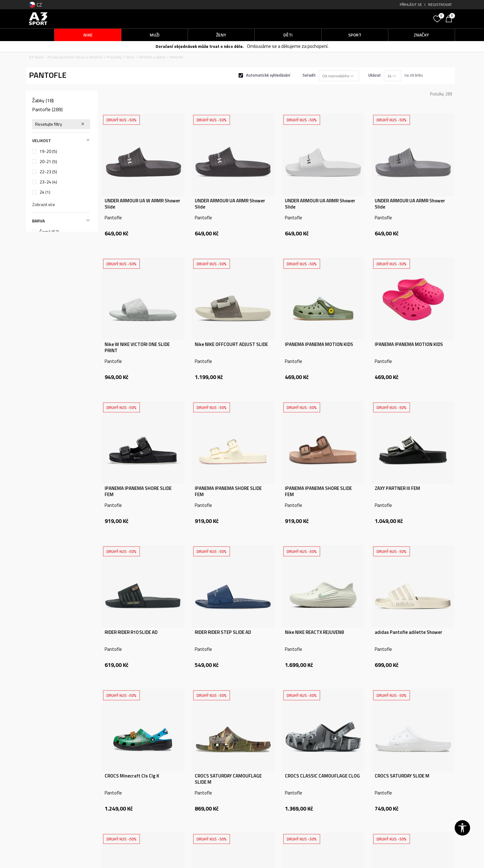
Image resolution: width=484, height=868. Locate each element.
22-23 (48, 172)
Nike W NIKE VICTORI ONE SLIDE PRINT (137, 348)
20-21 (48, 162)
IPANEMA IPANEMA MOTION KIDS (319, 344)
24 (45, 192)
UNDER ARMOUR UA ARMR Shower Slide (230, 204)
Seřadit (309, 75)
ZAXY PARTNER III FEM (397, 488)
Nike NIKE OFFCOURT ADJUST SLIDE (231, 344)
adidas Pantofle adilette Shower (409, 632)
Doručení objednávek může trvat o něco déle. (200, 46)
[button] (384, 19)
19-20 (48, 151)
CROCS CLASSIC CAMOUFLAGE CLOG (322, 776)
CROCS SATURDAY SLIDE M (402, 776)
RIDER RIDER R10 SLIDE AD (131, 632)
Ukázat (375, 75)
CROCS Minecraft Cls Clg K (132, 776)
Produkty (114, 57)
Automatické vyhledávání (268, 75)
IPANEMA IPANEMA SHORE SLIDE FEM (138, 491)
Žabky (43, 100)
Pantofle (47, 109)
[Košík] (450, 18)
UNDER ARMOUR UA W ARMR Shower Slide (142, 204)
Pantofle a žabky (152, 57)
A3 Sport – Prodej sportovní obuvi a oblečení (66, 57)
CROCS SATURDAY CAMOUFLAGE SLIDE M (228, 779)
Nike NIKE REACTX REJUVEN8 (314, 632)
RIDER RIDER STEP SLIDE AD (223, 632)
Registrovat (440, 4)
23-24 (48, 182)
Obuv (130, 57)
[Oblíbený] (438, 18)
